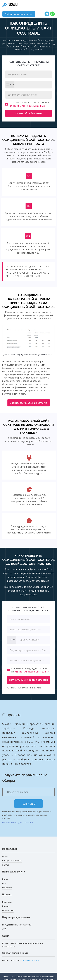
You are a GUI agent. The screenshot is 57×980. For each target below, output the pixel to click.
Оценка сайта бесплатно (29, 113)
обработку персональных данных (27, 106)
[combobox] (10, 85)
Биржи (5, 906)
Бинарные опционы (12, 860)
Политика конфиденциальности (18, 822)
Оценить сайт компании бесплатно (29, 403)
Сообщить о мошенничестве (19, 14)
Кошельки (7, 902)
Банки (5, 879)
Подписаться (29, 804)
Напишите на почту (21, 961)
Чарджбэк (7, 888)
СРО (4, 929)
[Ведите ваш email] (28, 792)
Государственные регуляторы (17, 925)
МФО (5, 883)
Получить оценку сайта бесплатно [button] (29, 680)
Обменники (8, 910)
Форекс (6, 856)
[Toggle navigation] (54, 5)
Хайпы (5, 865)
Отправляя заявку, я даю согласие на (27, 104)
